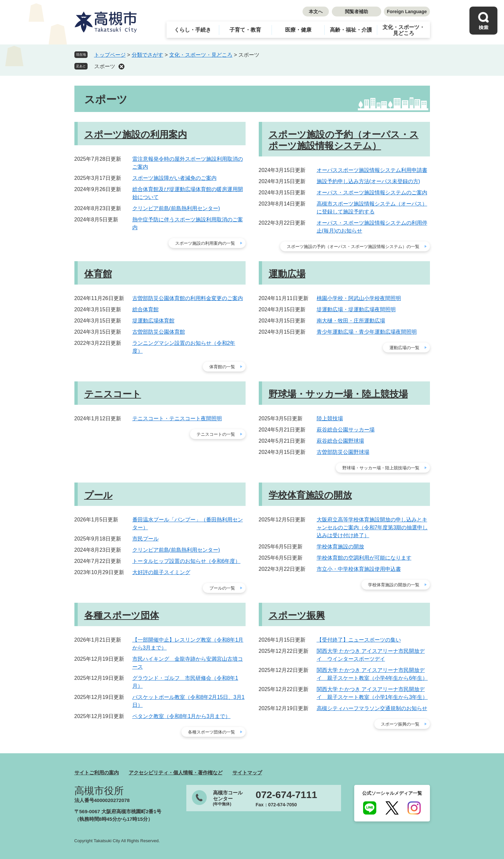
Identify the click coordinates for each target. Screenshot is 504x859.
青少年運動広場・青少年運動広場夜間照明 (367, 332)
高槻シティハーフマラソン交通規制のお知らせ (372, 708)
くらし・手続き (193, 30)
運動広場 (287, 274)
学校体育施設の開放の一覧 (394, 585)
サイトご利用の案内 (97, 773)
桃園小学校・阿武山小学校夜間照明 (359, 298)
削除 (121, 67)
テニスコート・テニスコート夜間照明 (177, 418)
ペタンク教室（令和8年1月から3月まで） (182, 716)
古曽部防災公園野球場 (343, 452)
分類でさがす (147, 55)
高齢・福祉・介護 (351, 30)
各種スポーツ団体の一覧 (212, 732)
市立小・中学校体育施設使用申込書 (359, 569)
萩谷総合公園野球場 (340, 441)
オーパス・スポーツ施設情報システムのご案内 (372, 193)
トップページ (110, 55)
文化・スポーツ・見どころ (404, 30)
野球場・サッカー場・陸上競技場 (338, 394)
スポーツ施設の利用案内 (136, 135)
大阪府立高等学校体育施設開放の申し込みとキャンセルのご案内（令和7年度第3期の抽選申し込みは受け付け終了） (372, 527)
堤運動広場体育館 (153, 321)
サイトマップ (247, 773)
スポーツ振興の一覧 (400, 724)
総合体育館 (146, 309)
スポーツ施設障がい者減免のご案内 (174, 178)
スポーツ (105, 66)
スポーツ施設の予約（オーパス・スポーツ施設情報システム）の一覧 (353, 247)
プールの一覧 (222, 588)
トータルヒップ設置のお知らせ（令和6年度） (186, 561)
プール (98, 495)
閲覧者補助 (357, 12)
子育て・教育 (245, 30)
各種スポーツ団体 (122, 615)
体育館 (98, 274)
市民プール (146, 539)
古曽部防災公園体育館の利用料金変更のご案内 (188, 298)
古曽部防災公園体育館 (159, 332)
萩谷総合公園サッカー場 (346, 430)
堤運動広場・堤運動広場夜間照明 (356, 309)
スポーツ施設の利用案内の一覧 (205, 243)
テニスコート (113, 394)
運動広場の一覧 (404, 348)
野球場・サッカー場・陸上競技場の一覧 (381, 468)
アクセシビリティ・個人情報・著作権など (176, 773)
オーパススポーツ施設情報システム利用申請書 (372, 170)
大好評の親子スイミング (161, 572)
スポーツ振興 (297, 615)
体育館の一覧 (222, 367)
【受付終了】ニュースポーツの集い (359, 640)
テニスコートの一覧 (216, 434)
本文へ (316, 12)
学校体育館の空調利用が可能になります (364, 558)
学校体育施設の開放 (310, 495)
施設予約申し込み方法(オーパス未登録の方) (369, 181)
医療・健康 (298, 30)
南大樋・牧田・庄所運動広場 (351, 321)
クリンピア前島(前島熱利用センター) (176, 208)
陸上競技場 (330, 418)
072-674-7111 (287, 795)
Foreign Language (407, 12)
